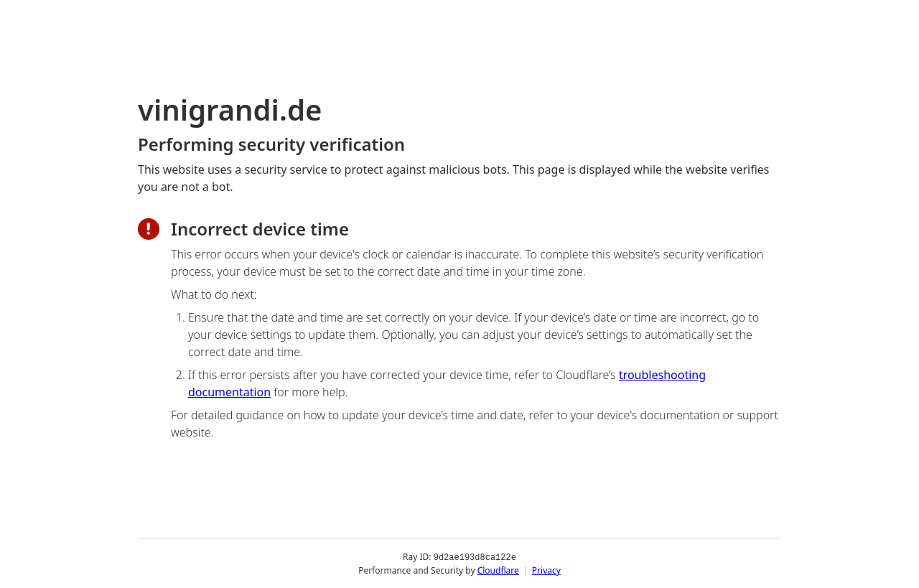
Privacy (546, 570)
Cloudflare (498, 570)
